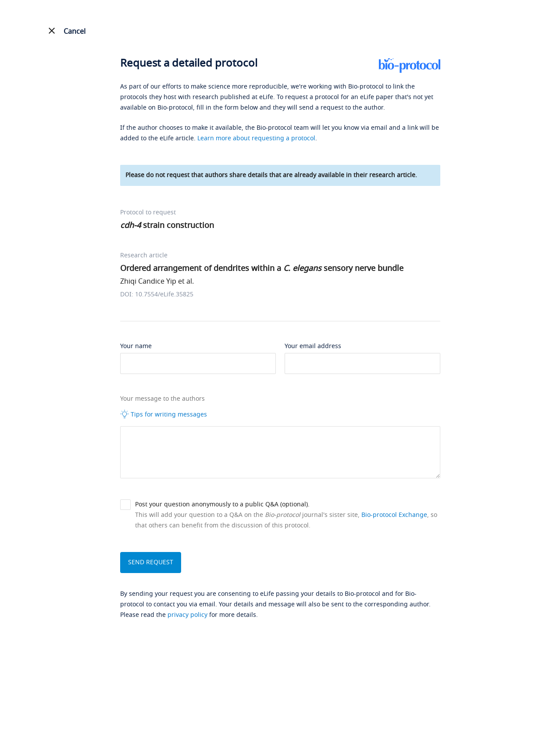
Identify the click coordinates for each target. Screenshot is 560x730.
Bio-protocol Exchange (394, 515)
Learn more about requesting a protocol (256, 138)
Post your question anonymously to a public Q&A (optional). (222, 504)
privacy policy (187, 615)
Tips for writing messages (164, 414)
